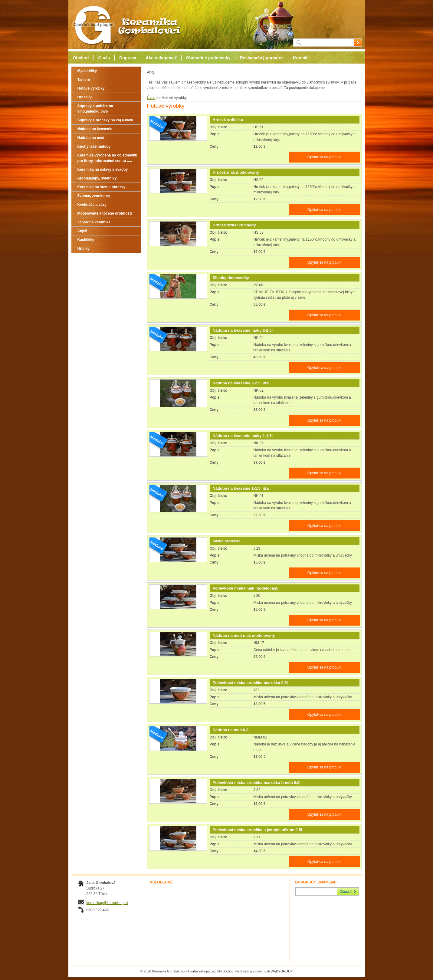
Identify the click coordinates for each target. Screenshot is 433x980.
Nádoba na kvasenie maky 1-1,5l (243, 436)
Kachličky (86, 240)
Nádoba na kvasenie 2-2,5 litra (241, 383)
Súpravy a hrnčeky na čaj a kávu (105, 120)
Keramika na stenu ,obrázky (102, 187)
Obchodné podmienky (208, 58)
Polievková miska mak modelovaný (246, 588)
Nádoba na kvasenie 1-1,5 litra (241, 488)
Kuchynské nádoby (94, 146)
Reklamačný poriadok (262, 58)
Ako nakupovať (161, 58)
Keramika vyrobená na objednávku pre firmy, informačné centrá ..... (107, 158)
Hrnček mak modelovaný (236, 172)
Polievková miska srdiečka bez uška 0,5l (250, 683)
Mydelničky (87, 71)
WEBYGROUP (282, 971)
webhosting (244, 971)
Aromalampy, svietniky (97, 178)
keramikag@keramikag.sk (107, 903)
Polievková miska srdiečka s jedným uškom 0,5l (258, 830)
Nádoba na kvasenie (95, 129)
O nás (104, 58)
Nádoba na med (91, 138)
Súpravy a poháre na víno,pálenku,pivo (95, 109)
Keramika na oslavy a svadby (103, 169)
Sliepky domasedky (231, 278)
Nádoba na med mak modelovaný (244, 635)
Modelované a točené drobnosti (105, 213)
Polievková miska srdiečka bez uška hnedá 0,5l (257, 783)
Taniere (84, 80)
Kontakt (301, 58)
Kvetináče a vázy (92, 205)
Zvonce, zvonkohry (94, 196)
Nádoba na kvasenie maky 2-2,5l (243, 330)
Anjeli (82, 231)
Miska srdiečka (227, 541)
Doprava (128, 58)
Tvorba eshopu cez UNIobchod (211, 971)
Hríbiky (84, 248)
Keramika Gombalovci (125, 25)
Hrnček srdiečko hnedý (234, 225)
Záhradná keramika (94, 222)
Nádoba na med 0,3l (231, 730)
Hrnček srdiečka (228, 120)
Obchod (81, 58)
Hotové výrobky (91, 88)
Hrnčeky (85, 97)
